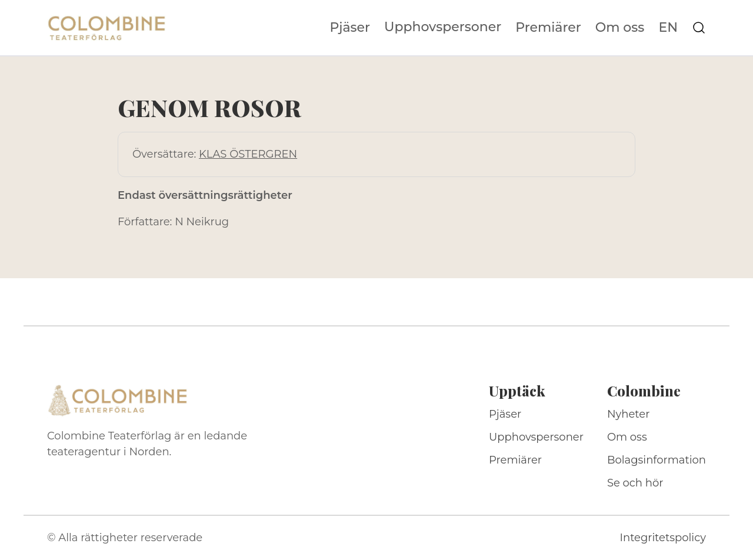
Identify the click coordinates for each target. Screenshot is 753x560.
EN (668, 28)
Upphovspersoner (443, 27)
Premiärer (548, 28)
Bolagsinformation (657, 460)
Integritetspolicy (663, 538)
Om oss (620, 28)
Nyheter (629, 414)
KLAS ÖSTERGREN (248, 154)
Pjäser (350, 28)
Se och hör (635, 483)
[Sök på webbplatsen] (699, 28)
